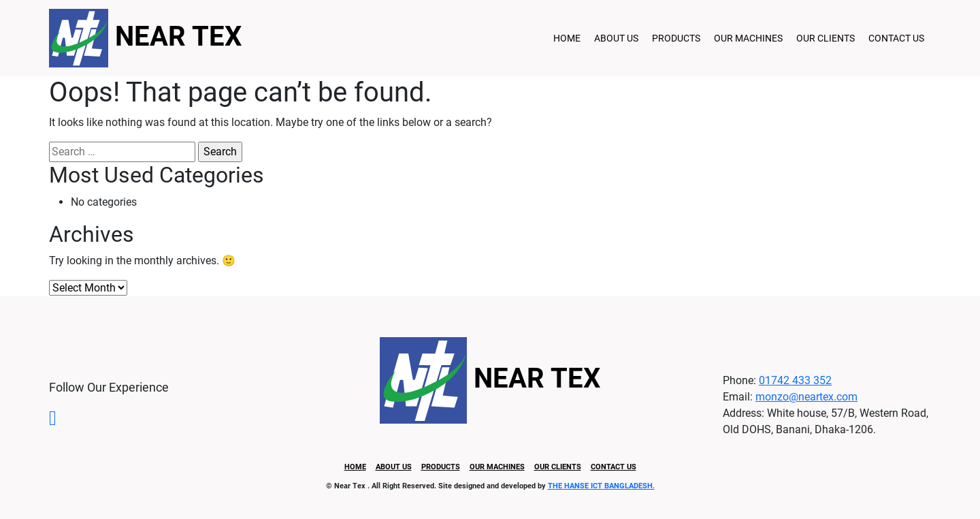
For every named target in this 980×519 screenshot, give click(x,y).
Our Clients (826, 38)
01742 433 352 (795, 380)
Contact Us (896, 38)
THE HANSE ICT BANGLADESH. (601, 486)
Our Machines (748, 38)
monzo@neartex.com (806, 397)
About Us (616, 38)
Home (567, 38)
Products (676, 38)
